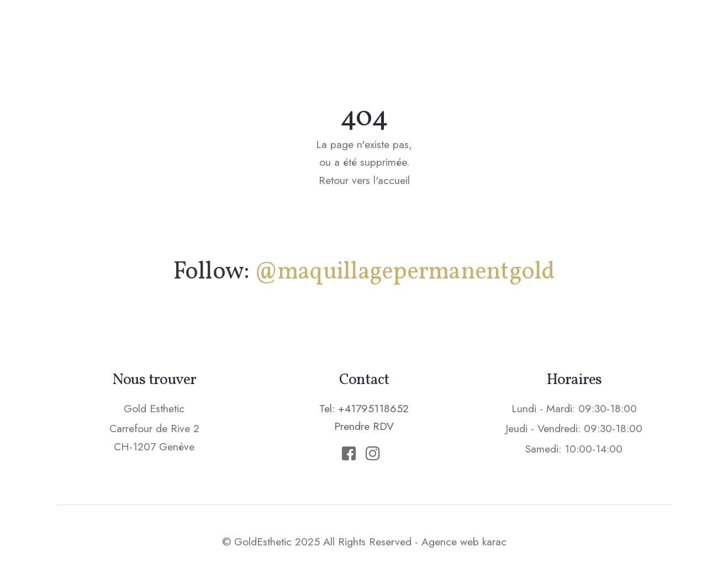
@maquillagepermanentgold (405, 272)
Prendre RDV (623, 30)
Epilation (478, 30)
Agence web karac (464, 542)
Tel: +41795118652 (364, 408)
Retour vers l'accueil (364, 180)
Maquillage (343, 30)
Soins (413, 30)
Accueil (267, 30)
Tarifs (543, 30)
